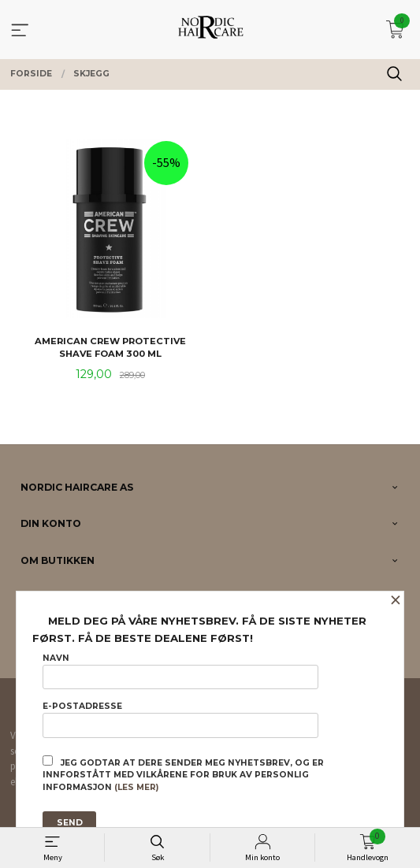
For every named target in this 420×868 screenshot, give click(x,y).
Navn (180, 671)
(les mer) (136, 787)
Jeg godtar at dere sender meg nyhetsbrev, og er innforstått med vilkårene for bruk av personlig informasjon (183, 774)
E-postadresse (180, 719)
